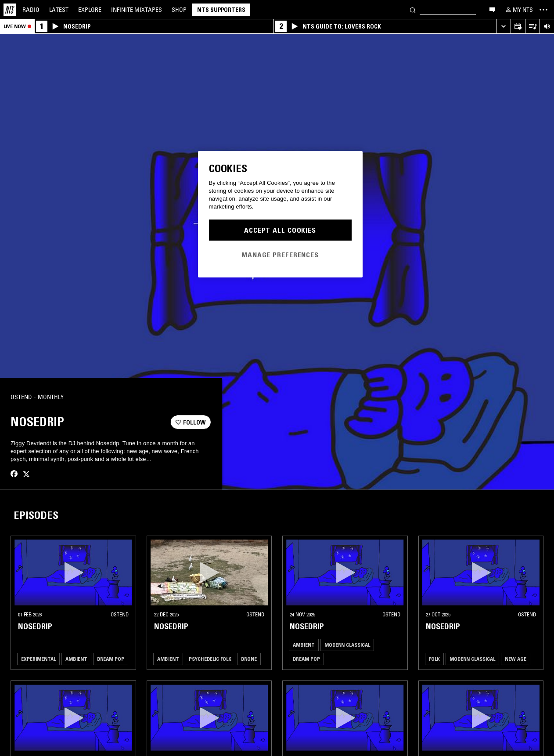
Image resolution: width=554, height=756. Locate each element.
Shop (179, 10)
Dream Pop (111, 659)
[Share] (201, 397)
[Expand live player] (503, 27)
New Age (516, 659)
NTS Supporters (221, 10)
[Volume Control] (547, 27)
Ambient (76, 659)
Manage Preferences (280, 255)
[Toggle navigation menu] (543, 10)
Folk (434, 659)
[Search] (413, 9)
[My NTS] (518, 10)
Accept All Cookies (280, 230)
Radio (31, 10)
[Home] (10, 10)
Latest (59, 10)
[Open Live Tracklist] (532, 27)
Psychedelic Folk (210, 659)
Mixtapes (137, 10)
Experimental (38, 659)
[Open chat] (492, 9)
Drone (249, 659)
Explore (90, 10)
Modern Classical (347, 645)
